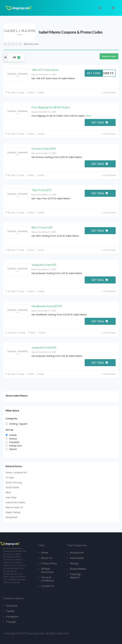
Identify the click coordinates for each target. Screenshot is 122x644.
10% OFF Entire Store (45, 70)
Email (40, 92)
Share (30, 92)
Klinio (8, 492)
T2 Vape (10, 478)
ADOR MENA (12, 487)
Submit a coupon (109, 56)
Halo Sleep (11, 497)
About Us (47, 558)
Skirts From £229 (42, 227)
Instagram (12, 616)
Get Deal (100, 122)
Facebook (12, 606)
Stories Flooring (14, 482)
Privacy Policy (49, 563)
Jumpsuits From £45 (44, 265)
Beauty (74, 563)
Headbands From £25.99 (47, 306)
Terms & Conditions (47, 579)
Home (45, 553)
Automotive (77, 558)
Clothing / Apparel (76, 576)
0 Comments (109, 92)
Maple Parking (13, 512)
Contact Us (47, 586)
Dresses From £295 (44, 149)
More (88, 116)
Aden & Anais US (14, 507)
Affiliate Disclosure (47, 570)
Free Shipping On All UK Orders (51, 107)
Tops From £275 (41, 190)
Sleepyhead (11, 517)
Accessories (77, 553)
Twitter (10, 611)
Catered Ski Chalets (15, 502)
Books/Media (78, 569)
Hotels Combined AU (16, 472)
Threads (11, 622)
